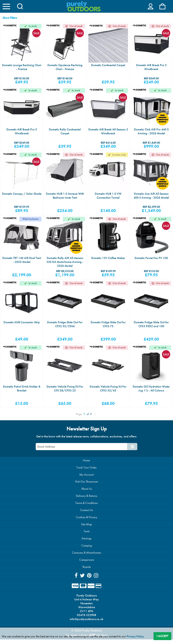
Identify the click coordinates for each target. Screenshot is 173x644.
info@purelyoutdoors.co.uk (86, 623)
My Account (86, 477)
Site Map (86, 527)
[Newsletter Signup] (132, 449)
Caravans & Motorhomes (86, 556)
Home (86, 462)
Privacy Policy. (136, 636)
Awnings (86, 541)
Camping (87, 549)
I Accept (162, 636)
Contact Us (86, 513)
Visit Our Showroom (86, 484)
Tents (87, 534)
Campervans (87, 563)
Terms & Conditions (86, 506)
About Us (87, 491)
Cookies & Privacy (86, 520)
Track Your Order (86, 470)
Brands (87, 570)
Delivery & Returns (86, 498)
